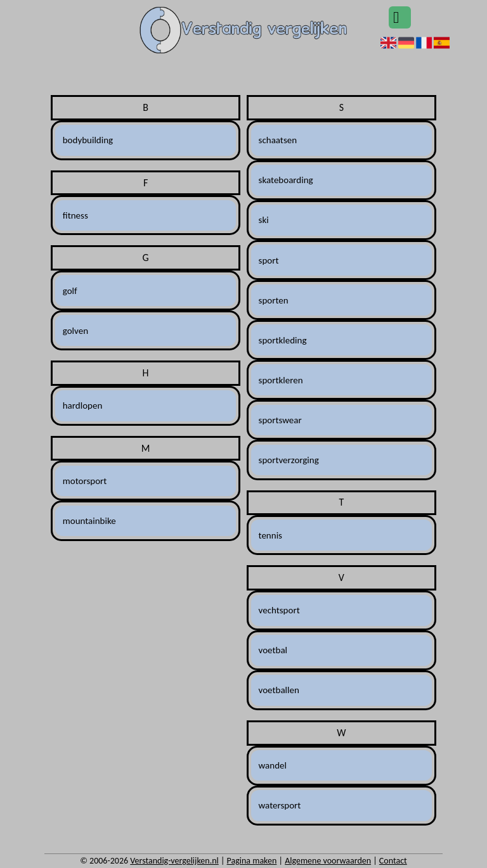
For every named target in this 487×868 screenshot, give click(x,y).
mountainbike (89, 521)
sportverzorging (289, 460)
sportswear (280, 420)
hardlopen (83, 405)
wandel (273, 765)
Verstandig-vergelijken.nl (174, 861)
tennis (270, 535)
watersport (280, 805)
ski (264, 220)
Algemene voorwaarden (328, 861)
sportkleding (283, 340)
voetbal (273, 650)
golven (75, 331)
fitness (75, 215)
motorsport (85, 481)
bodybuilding (88, 140)
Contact (393, 861)
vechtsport (279, 610)
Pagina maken (252, 861)
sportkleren (281, 380)
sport (269, 260)
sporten (274, 300)
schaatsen (278, 140)
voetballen (279, 690)
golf (70, 291)
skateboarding (286, 180)
